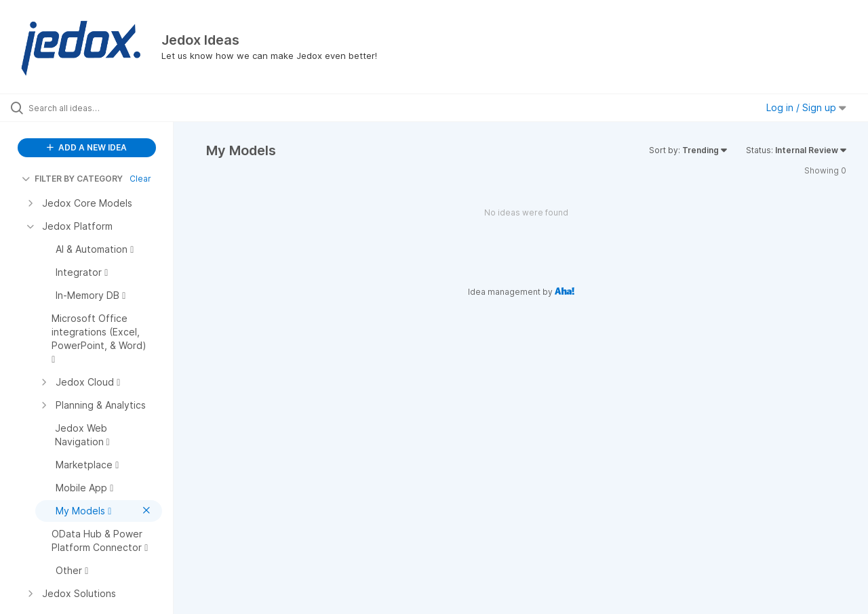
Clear (140, 179)
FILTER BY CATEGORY (72, 179)
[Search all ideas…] (104, 108)
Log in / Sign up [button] (806, 107)
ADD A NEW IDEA (87, 147)
